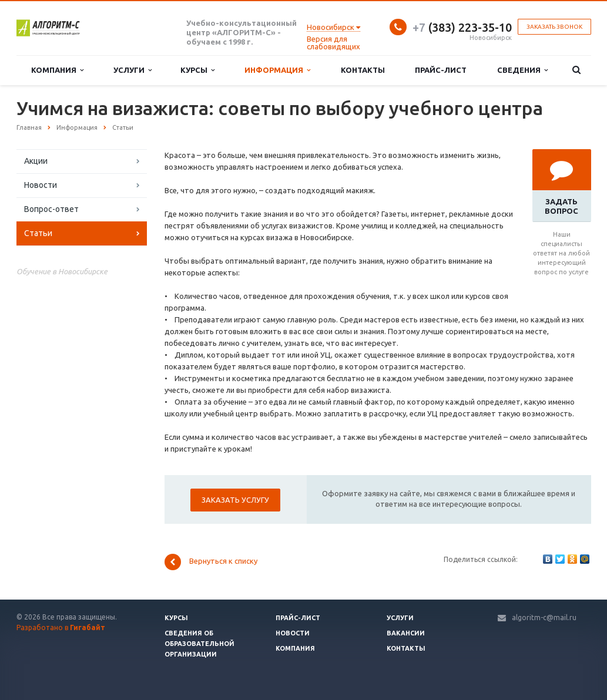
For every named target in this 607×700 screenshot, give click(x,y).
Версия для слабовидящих (333, 43)
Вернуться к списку (211, 562)
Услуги (133, 70)
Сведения (522, 70)
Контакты (363, 70)
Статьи (38, 233)
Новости (41, 185)
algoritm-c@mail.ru (544, 617)
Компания (57, 70)
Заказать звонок (554, 27)
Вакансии (406, 633)
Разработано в (61, 627)
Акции (36, 161)
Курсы (197, 70)
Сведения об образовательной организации (199, 644)
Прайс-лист (441, 70)
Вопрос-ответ (51, 209)
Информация (277, 70)
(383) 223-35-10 (462, 27)
